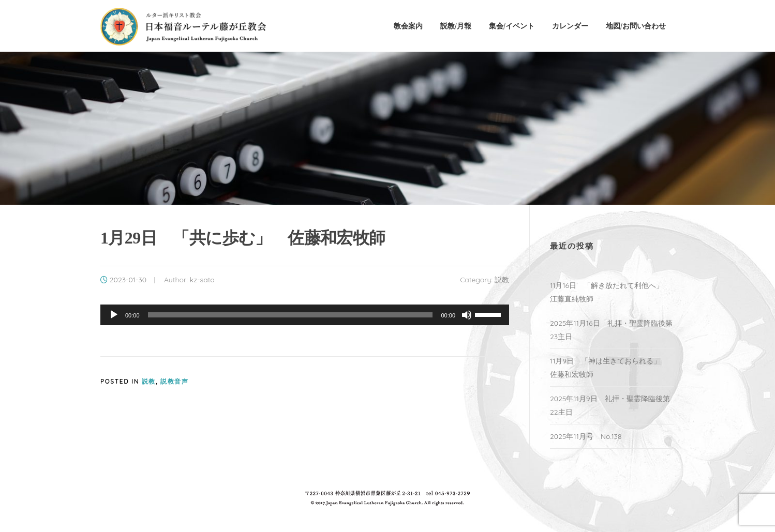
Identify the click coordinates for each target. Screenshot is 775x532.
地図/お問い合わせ (636, 26)
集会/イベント (512, 26)
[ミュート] (467, 315)
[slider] (290, 315)
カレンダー (570, 26)
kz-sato (202, 280)
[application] (305, 315)
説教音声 (174, 381)
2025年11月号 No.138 (586, 436)
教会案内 (408, 26)
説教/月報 (456, 26)
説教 (502, 280)
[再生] (114, 315)
